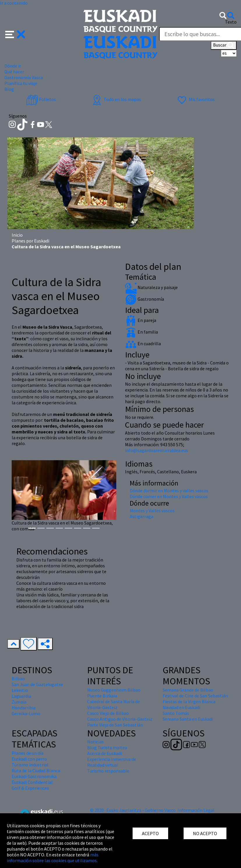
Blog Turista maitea (107, 747)
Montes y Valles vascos (152, 511)
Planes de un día (28, 753)
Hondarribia (24, 708)
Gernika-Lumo (26, 713)
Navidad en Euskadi (181, 707)
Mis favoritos (195, 99)
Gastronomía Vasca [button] (24, 77)
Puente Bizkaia (102, 696)
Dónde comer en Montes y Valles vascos (169, 496)
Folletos (41, 99)
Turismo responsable (108, 771)
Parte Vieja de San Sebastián (115, 725)
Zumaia (19, 702)
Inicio (17, 235)
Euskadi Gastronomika (34, 776)
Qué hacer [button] (14, 72)
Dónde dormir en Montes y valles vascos (169, 490)
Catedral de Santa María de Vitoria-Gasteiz (114, 704)
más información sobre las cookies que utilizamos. (53, 858)
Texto (231, 22)
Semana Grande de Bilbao (188, 690)
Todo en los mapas (116, 99)
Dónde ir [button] (13, 66)
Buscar (224, 45)
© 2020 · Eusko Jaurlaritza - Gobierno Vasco (133, 810)
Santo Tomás (176, 713)
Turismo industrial (30, 765)
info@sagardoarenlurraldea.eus (156, 450)
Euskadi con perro (29, 759)
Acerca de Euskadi (104, 753)
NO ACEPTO (205, 833)
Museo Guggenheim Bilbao (114, 690)
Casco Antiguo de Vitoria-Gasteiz (120, 719)
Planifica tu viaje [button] (21, 83)
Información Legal (196, 810)
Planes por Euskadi (30, 241)
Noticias (95, 742)
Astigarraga (141, 516)
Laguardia (21, 696)
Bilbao (18, 679)
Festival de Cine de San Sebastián (195, 696)
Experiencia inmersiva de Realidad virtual (112, 762)
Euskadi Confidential (32, 782)
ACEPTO (150, 833)
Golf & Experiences (30, 788)
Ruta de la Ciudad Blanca (36, 770)
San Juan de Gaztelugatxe (37, 684)
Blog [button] (9, 89)
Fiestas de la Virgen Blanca (189, 702)
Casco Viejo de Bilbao (108, 713)
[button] (15, 34)
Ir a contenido (14, 3)
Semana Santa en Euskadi (188, 719)
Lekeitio (20, 690)
